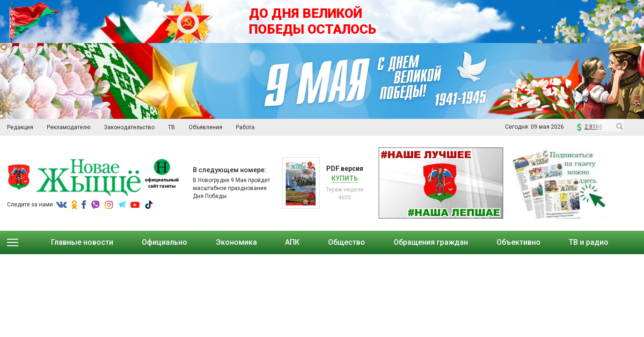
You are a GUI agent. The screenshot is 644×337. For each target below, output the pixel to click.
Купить (345, 178)
